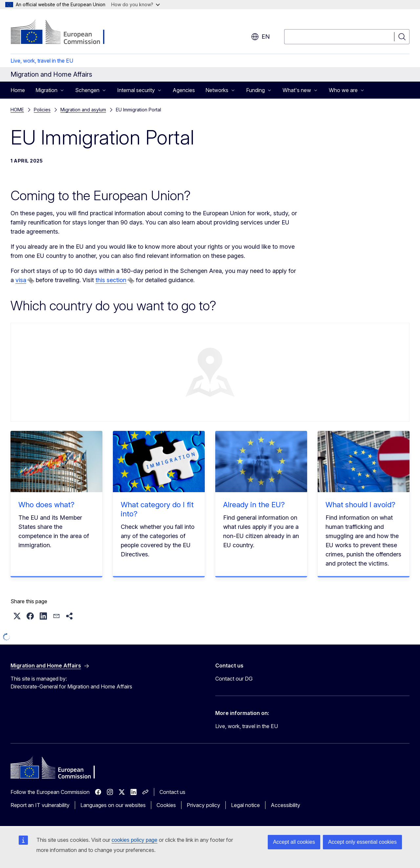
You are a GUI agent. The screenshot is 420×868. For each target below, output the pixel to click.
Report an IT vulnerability (40, 805)
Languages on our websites (113, 805)
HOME (17, 110)
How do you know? (136, 4)
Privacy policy (203, 805)
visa (21, 280)
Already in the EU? (254, 505)
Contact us (172, 792)
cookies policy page (135, 840)
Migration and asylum (83, 110)
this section (111, 280)
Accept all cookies (294, 842)
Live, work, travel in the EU (42, 61)
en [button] (260, 37)
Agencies (184, 90)
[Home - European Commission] (63, 33)
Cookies (166, 805)
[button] (17, 616)
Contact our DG (234, 679)
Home (18, 90)
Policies (42, 110)
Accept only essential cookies (362, 842)
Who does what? (46, 505)
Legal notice (245, 805)
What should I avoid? (360, 505)
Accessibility (285, 805)
